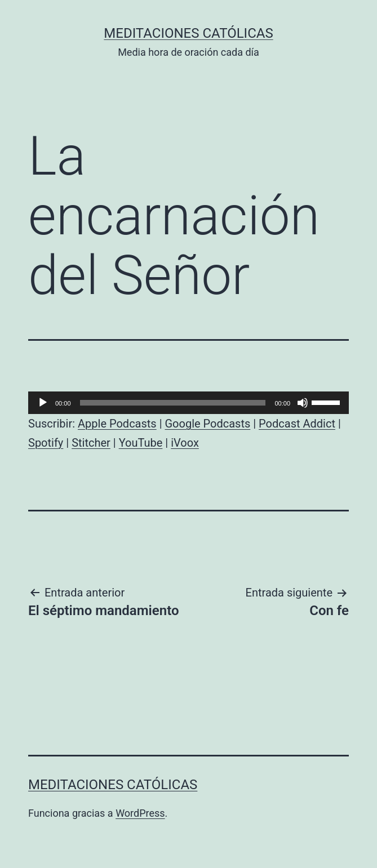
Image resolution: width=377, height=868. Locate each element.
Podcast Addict (297, 424)
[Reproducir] (43, 403)
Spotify (46, 443)
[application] (188, 403)
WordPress (140, 813)
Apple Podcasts (117, 424)
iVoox (185, 443)
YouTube (141, 443)
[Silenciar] (303, 403)
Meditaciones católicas (188, 33)
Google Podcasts (207, 424)
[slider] (173, 403)
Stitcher (91, 443)
